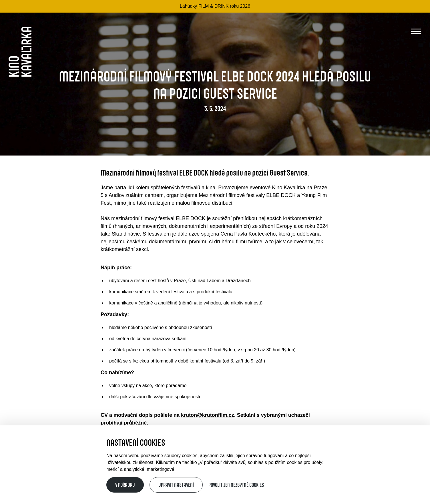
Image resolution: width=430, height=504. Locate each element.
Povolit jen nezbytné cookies (236, 485)
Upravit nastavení (176, 485)
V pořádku (125, 485)
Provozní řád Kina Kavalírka (90, 475)
